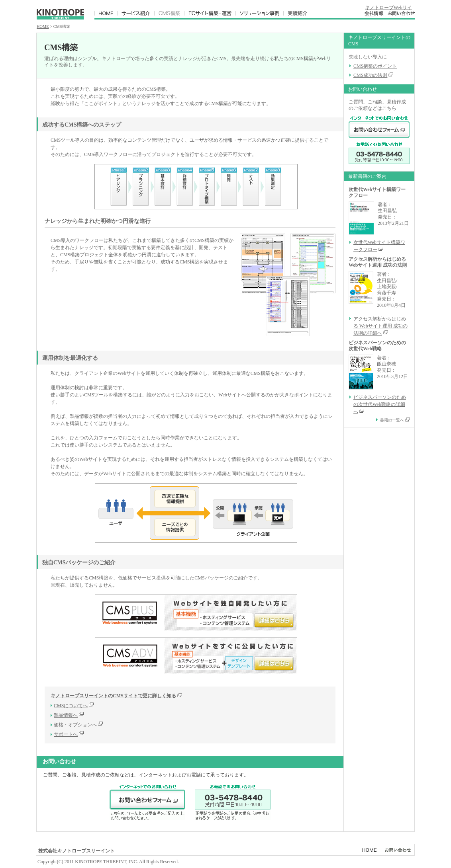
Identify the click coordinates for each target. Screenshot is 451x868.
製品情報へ (66, 715)
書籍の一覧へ (395, 420)
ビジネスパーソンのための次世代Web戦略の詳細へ (380, 404)
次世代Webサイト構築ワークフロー (379, 246)
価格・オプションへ (75, 725)
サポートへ (66, 734)
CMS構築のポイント (375, 66)
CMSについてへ (71, 706)
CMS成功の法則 (370, 75)
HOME (43, 26)
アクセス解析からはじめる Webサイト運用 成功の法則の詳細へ (380, 326)
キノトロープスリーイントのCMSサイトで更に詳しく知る (116, 696)
